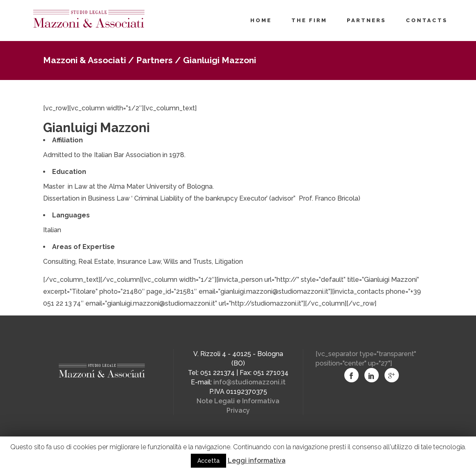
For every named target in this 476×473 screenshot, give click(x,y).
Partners (154, 60)
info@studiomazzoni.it (249, 382)
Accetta (208, 461)
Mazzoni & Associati (85, 60)
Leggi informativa (257, 460)
